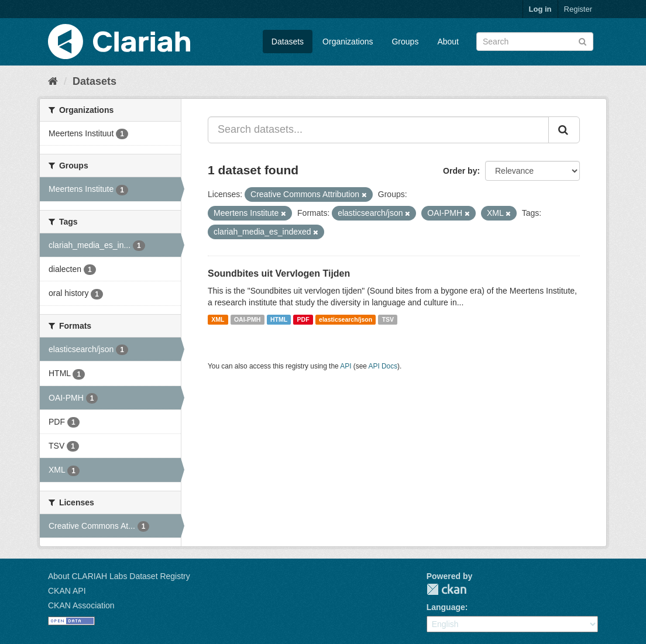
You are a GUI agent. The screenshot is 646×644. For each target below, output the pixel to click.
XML (218, 319)
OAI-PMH (248, 319)
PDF (303, 319)
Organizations (348, 42)
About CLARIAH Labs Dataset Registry (119, 576)
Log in (540, 9)
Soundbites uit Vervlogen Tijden (279, 273)
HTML (279, 319)
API (346, 366)
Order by (460, 171)
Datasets (288, 42)
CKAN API (67, 591)
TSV (388, 319)
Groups (405, 42)
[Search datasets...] (378, 130)
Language (446, 607)
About (448, 42)
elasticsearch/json (346, 319)
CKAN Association (81, 605)
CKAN (446, 589)
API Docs (383, 366)
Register (578, 9)
